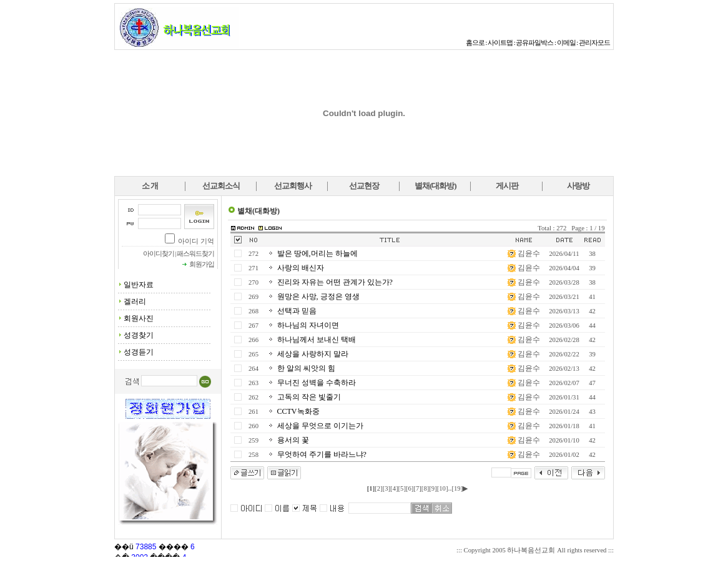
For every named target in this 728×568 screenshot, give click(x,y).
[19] (457, 488)
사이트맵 (500, 43)
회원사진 (139, 318)
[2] (378, 488)
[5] (402, 488)
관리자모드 (594, 43)
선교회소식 (221, 186)
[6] (410, 488)
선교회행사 (293, 186)
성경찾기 (139, 335)
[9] (433, 488)
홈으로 (475, 43)
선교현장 (364, 186)
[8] (425, 488)
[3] (386, 488)
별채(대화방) (435, 186)
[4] (394, 488)
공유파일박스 (534, 43)
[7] (417, 488)
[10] (443, 488)
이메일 (566, 43)
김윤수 (529, 253)
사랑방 (578, 186)
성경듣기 (139, 352)
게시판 (507, 186)
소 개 (150, 186)
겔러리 (135, 301)
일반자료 (139, 285)
